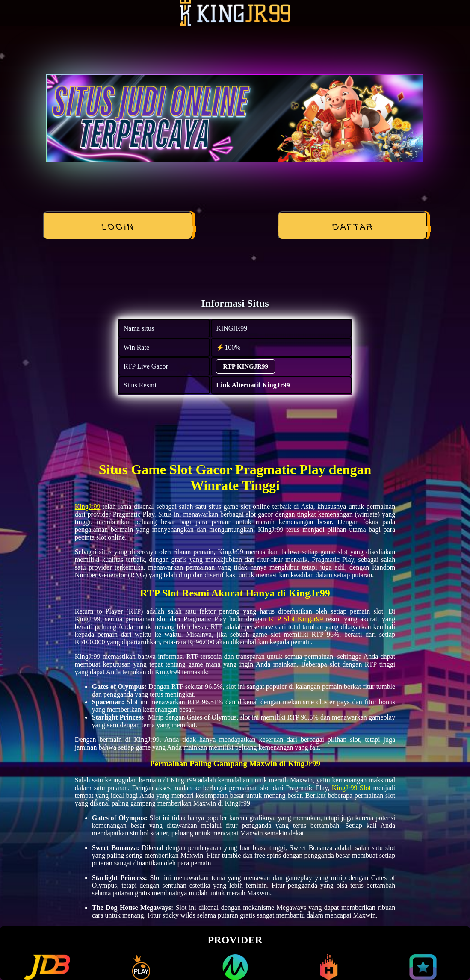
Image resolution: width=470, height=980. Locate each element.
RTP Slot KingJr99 (296, 619)
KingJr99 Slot (351, 788)
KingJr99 (88, 506)
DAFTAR (353, 227)
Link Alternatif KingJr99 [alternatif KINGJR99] (253, 385)
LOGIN (118, 227)
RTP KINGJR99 (245, 366)
